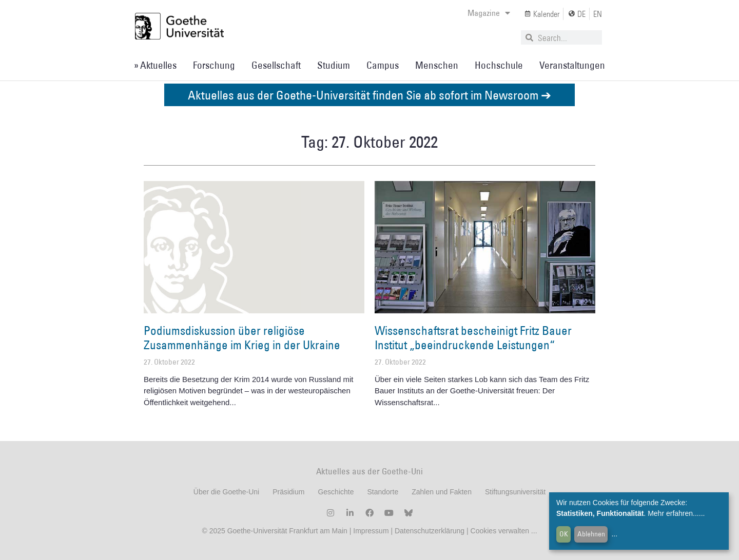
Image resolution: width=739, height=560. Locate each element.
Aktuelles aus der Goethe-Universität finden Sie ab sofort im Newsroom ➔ (369, 95)
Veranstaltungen (572, 65)
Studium (334, 65)
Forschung (214, 65)
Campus (383, 65)
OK (564, 534)
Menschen (437, 65)
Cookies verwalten (501, 531)
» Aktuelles (155, 65)
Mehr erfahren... (673, 513)
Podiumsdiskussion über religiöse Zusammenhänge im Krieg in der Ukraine (242, 337)
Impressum (370, 531)
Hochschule (499, 65)
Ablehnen (591, 534)
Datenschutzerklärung (430, 531)
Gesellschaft (276, 65)
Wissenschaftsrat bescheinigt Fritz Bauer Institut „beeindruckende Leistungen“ (473, 337)
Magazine (489, 13)
